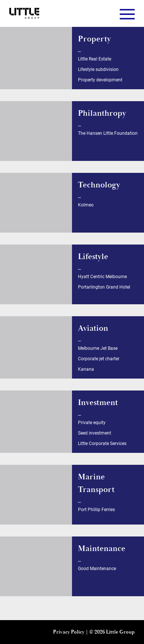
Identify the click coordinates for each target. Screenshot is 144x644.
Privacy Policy (69, 632)
